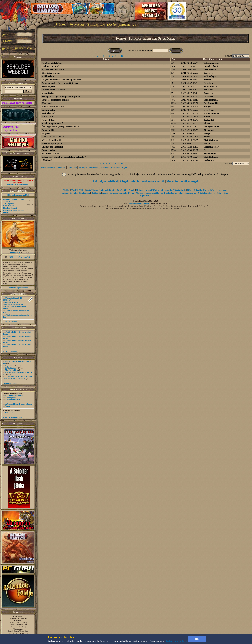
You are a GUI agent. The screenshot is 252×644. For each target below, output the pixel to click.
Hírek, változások (48, 167)
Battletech (96, 193)
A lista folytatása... (11, 322)
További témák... (10, 383)
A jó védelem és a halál (53, 70)
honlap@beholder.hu (18, 618)
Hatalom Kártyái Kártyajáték (150, 190)
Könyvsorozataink (118, 193)
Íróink (105, 193)
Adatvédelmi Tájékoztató (11, 128)
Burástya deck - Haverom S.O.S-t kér (60, 83)
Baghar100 (209, 120)
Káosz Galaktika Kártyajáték (201, 190)
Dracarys (208, 73)
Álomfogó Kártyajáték (175, 190)
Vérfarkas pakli (49, 113)
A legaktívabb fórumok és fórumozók (142, 181)
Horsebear (209, 83)
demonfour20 (210, 86)
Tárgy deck (47, 103)
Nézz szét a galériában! (18, 288)
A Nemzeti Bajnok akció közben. (19, 404)
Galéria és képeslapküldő (148, 193)
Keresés (176, 51)
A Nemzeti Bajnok (13, 400)
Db (173, 59)
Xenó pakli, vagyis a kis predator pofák (61, 96)
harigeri (208, 106)
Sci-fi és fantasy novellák (172, 193)
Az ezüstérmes (11, 402)
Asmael (207, 80)
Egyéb (125, 167)
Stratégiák (83, 167)
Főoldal (66, 190)
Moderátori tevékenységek (182, 181)
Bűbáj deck (47, 160)
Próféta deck (48, 76)
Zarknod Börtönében (52, 66)
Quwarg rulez (48, 150)
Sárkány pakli (48, 86)
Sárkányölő (122, 190)
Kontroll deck (48, 120)
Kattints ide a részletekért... (18, 185)
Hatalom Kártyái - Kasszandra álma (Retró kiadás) (13, 210)
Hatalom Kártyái (142, 38)
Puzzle (132, 190)
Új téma (115, 51)
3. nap (8, 406)
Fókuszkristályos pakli (53, 106)
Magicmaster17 (211, 147)
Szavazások (115, 167)
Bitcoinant (209, 130)
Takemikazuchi (211, 63)
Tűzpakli (46, 133)
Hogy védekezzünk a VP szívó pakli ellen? (62, 80)
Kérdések (62, 167)
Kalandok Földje (107, 190)
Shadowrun (84, 193)
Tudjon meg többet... (177, 641)
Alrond (207, 123)
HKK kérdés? (11, 368)
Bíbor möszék (11, 413)
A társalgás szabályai (105, 181)
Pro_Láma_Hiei (211, 103)
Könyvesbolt (221, 190)
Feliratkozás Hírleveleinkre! (17, 103)
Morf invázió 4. (11, 370)
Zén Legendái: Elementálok (9, 205)
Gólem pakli (48, 130)
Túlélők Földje (15, 252)
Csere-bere (72, 167)
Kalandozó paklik (50, 153)
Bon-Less (208, 90)
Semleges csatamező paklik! (55, 100)
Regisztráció (190, 193)
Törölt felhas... (211, 70)
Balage (207, 117)
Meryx (207, 143)
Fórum (121, 38)
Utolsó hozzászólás (213, 59)
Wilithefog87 (210, 76)
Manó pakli (47, 117)
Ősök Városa (92, 190)
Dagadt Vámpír (211, 66)
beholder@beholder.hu (139, 204)
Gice (206, 150)
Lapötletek (10, 366)
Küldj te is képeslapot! (12, 417)
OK (197, 639)
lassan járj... (48, 93)
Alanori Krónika (70, 193)
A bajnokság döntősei (14, 395)
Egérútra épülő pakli (52, 143)
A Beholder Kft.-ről (206, 193)
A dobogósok (11, 398)
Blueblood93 (210, 153)
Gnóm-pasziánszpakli (52, 147)
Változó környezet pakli (53, 90)
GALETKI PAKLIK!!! (53, 137)
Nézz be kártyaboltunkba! (18, 195)
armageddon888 (212, 113)
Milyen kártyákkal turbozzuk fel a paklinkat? (64, 157)
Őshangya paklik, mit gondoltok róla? (60, 127)
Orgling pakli (48, 110)
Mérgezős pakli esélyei (52, 140)
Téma (106, 59)
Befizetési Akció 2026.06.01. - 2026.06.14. (13, 303)
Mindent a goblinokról (53, 123)
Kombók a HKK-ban (52, 63)
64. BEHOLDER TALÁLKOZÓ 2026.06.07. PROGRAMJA (17, 377)
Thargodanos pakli (51, 73)
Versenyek (93, 167)
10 (122, 56)
